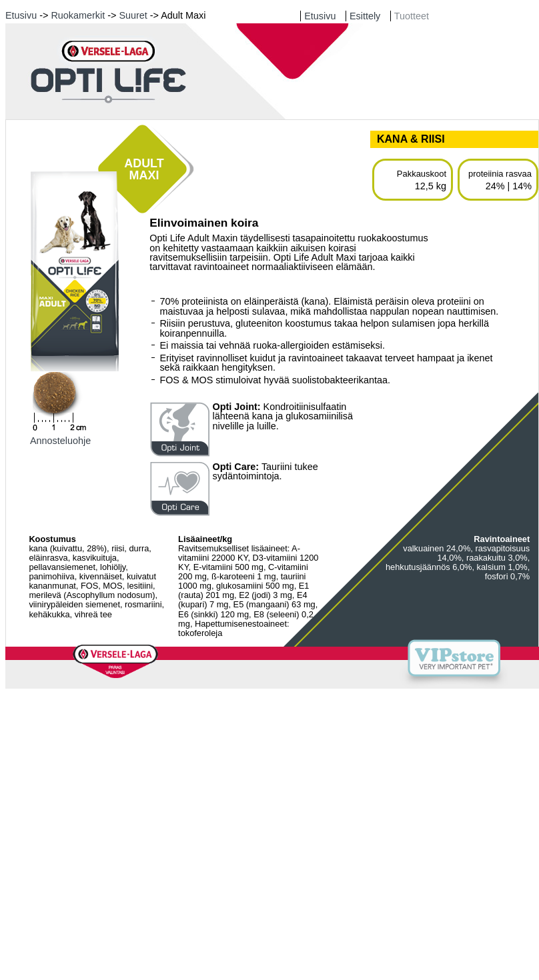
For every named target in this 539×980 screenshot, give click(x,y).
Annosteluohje (60, 441)
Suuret (133, 15)
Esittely (365, 16)
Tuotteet (412, 16)
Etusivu (21, 15)
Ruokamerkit (78, 15)
